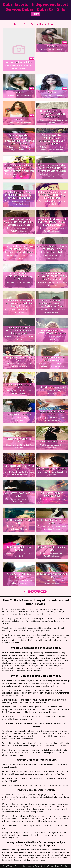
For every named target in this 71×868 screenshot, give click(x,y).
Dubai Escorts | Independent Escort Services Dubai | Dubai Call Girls (36, 7)
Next (44, 591)
